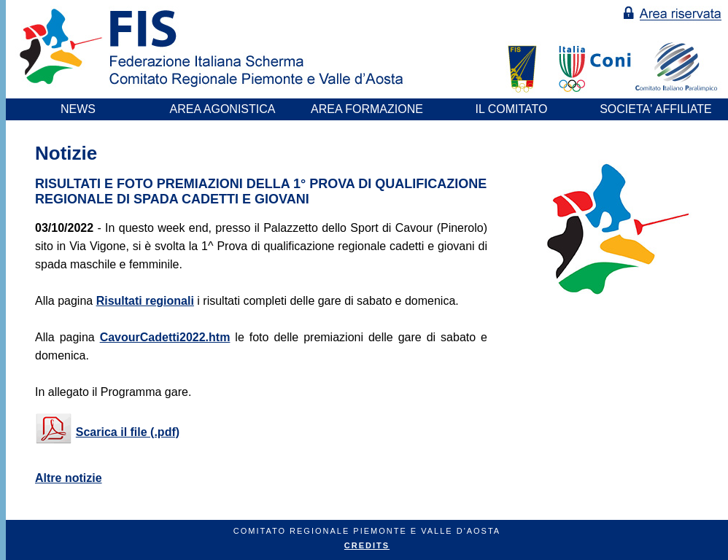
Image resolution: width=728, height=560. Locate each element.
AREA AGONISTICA (223, 109)
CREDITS (367, 545)
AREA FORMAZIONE (367, 109)
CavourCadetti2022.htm (165, 337)
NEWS (78, 109)
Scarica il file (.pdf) (128, 432)
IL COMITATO (512, 109)
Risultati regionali (145, 301)
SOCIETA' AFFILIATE (656, 109)
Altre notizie (69, 478)
